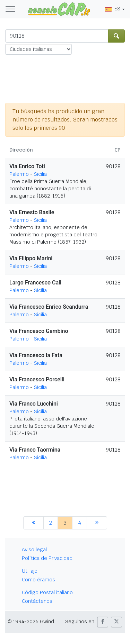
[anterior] (33, 523)
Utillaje (30, 571)
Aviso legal (34, 550)
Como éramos (38, 580)
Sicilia (40, 174)
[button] (103, 622)
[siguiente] (97, 523)
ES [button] (112, 9)
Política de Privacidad (47, 558)
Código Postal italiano (47, 592)
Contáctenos (37, 601)
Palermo (19, 174)
